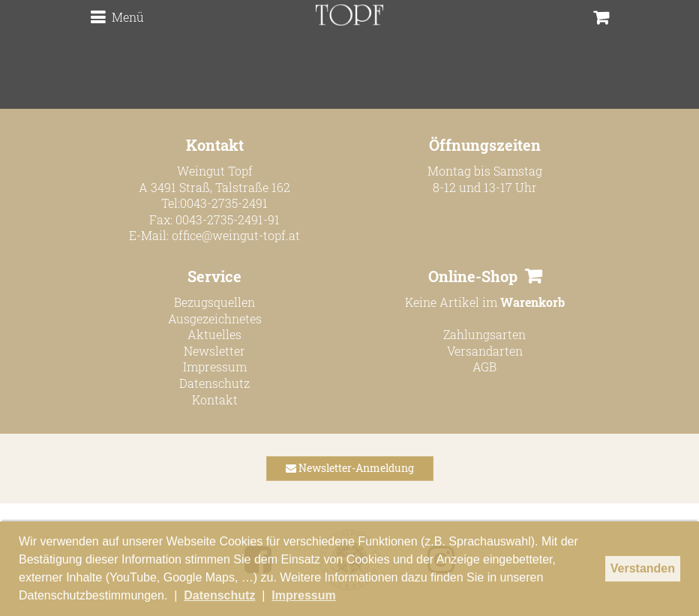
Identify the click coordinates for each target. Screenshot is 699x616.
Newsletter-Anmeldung (350, 468)
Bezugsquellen (214, 302)
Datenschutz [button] (219, 595)
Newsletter (214, 351)
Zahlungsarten (484, 334)
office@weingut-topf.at (236, 235)
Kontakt (215, 400)
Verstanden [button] (643, 568)
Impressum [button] (303, 595)
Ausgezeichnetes (215, 319)
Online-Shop (473, 276)
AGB (484, 367)
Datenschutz (214, 383)
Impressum (215, 367)
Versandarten (485, 351)
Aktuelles (214, 334)
